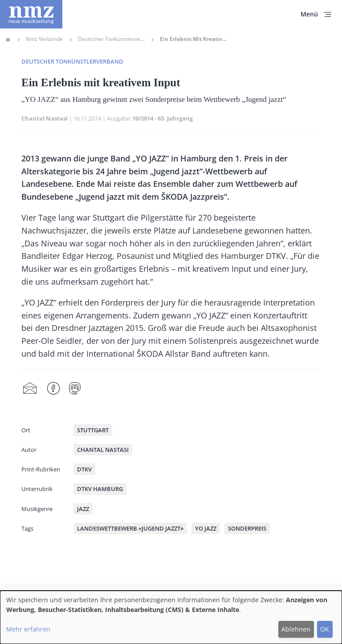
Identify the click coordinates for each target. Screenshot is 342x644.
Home (8, 40)
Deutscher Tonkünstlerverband (111, 39)
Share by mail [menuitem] (30, 389)
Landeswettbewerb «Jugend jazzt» (130, 528)
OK (325, 629)
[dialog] (171, 617)
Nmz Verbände (44, 39)
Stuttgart (93, 430)
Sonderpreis (247, 528)
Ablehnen (296, 629)
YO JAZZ (206, 528)
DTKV (84, 469)
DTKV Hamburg (100, 489)
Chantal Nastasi (45, 118)
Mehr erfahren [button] (28, 629)
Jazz (83, 509)
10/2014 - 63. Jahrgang (163, 118)
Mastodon (75, 389)
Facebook (53, 389)
